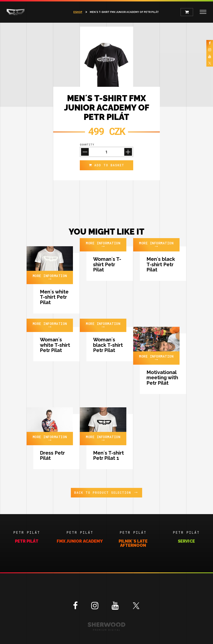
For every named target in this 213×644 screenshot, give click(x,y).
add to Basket (107, 165)
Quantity (87, 144)
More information (50, 277)
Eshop (78, 12)
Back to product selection (106, 492)
